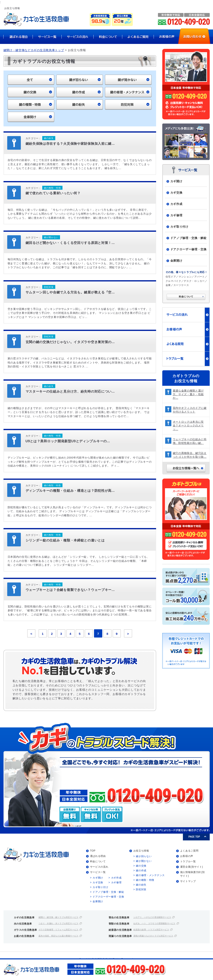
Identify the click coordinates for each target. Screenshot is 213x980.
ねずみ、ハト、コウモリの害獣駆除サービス (154, 923)
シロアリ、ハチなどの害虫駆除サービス (152, 917)
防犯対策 (141, 889)
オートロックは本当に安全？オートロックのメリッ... (188, 425)
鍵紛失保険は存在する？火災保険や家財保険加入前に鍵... (70, 144)
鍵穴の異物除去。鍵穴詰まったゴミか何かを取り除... (190, 455)
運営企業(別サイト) (192, 867)
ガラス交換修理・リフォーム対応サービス (59, 930)
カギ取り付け (179, 227)
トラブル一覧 (188, 861)
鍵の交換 (141, 866)
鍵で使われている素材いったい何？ (53, 193)
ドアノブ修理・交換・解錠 (188, 238)
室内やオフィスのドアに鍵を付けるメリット (190, 410)
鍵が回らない (144, 856)
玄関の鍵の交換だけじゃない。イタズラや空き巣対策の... (70, 342)
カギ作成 (176, 204)
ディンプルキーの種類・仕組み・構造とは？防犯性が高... (70, 491)
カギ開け (176, 181)
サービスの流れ (99, 867)
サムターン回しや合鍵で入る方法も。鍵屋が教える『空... (70, 292)
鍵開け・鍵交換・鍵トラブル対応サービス (59, 917)
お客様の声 (187, 856)
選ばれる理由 (98, 856)
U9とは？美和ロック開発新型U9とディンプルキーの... (68, 441)
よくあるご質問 (189, 851)
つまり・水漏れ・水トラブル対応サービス (59, 923)
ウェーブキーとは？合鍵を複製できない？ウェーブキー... (70, 590)
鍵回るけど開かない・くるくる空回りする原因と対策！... (70, 243)
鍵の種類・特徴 (145, 880)
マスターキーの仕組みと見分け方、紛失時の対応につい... (70, 391)
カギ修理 (176, 215)
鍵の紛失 (141, 885)
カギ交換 (176, 193)
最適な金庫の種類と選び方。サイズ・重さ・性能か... (188, 394)
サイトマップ (188, 881)
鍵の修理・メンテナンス (150, 875)
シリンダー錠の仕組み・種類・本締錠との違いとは (65, 540)
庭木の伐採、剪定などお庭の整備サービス (59, 936)
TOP (93, 851)
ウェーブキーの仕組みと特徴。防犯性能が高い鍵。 (190, 441)
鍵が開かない (144, 861)
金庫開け (176, 261)
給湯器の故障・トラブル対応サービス (151, 930)
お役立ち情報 (141, 851)
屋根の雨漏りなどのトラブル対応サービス (153, 936)
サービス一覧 (98, 872)
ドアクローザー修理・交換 (188, 249)
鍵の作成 (141, 871)
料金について (98, 861)
